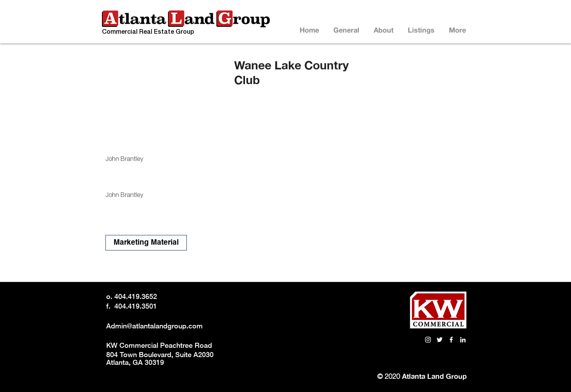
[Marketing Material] (146, 243)
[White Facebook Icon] (451, 340)
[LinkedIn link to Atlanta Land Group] (463, 340)
